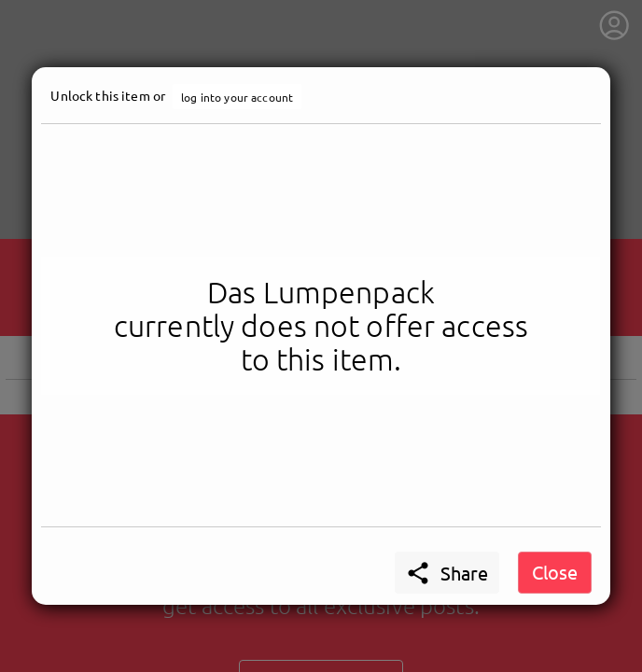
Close (555, 572)
